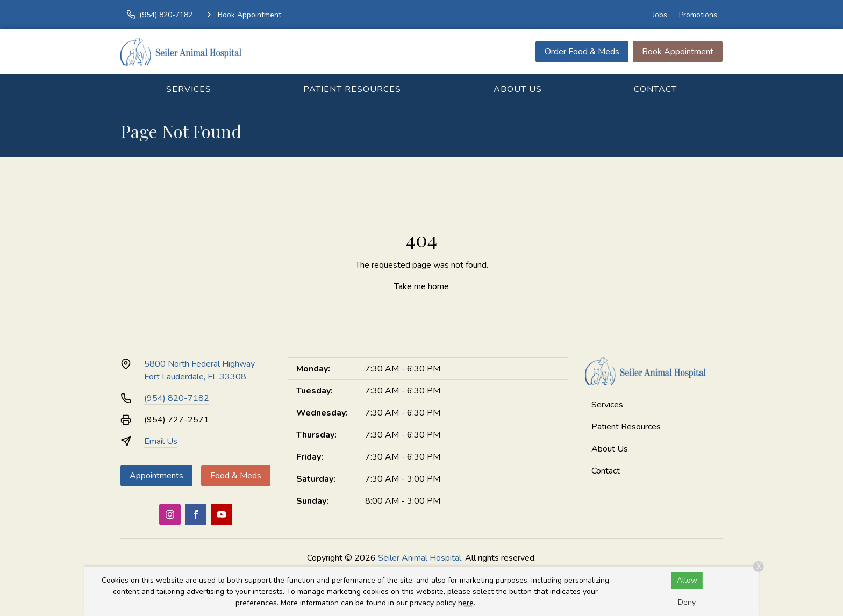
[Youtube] (222, 514)
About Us (518, 89)
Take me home (421, 286)
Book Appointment (678, 52)
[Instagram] (170, 514)
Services (189, 89)
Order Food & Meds (582, 52)
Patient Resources (352, 89)
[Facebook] (196, 514)
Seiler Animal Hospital (420, 558)
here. (467, 603)
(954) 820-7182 (177, 398)
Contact (655, 89)
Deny (687, 602)
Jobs (660, 15)
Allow (687, 580)
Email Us (161, 441)
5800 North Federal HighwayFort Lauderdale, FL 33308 (199, 370)
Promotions (698, 15)
